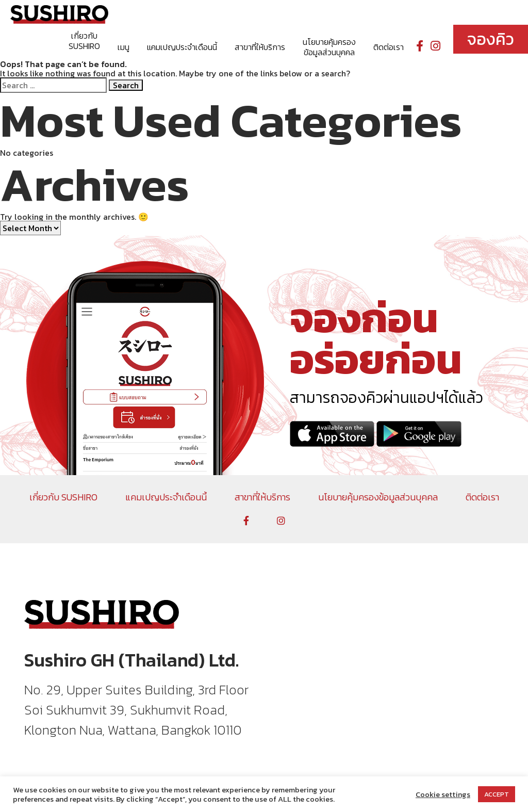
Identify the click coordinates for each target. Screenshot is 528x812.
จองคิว (491, 39)
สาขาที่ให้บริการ (260, 47)
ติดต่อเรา (389, 47)
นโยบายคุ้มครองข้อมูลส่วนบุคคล (329, 47)
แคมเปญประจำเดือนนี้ (182, 47)
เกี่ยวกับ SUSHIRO (84, 41)
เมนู (123, 47)
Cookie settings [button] (443, 794)
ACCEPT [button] (497, 794)
